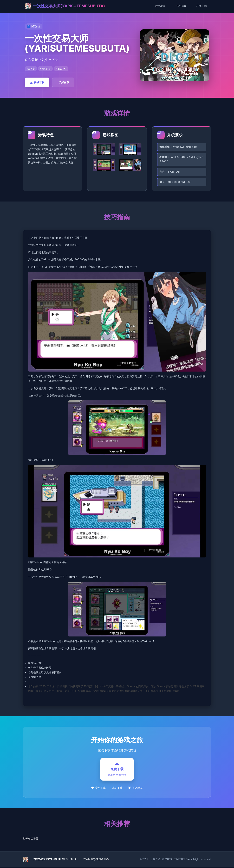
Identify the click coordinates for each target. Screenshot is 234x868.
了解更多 (64, 82)
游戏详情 (160, 6)
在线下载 (201, 6)
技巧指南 (181, 6)
